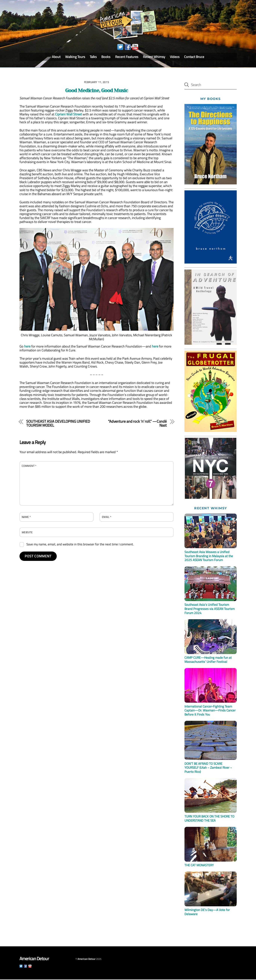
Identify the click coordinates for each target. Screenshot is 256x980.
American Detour (87, 959)
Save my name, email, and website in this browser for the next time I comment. (80, 545)
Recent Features (127, 57)
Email (107, 517)
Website (27, 533)
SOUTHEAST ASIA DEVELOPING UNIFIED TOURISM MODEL (58, 424)
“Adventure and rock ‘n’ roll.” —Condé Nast (137, 424)
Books (106, 57)
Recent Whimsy (154, 57)
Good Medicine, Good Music (97, 91)
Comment (29, 466)
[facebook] (128, 47)
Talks (93, 57)
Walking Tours (75, 57)
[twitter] (120, 47)
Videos (175, 57)
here (27, 347)
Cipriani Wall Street (68, 115)
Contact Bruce (194, 57)
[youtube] (135, 47)
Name (26, 517)
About (56, 57)
